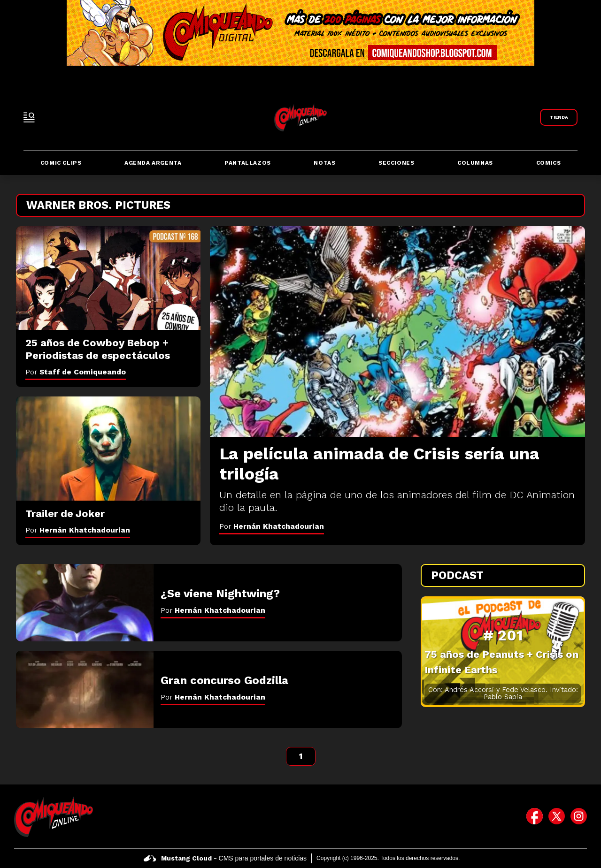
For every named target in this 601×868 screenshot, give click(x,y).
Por (272, 526)
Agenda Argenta (153, 163)
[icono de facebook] (535, 816)
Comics (549, 163)
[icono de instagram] (579, 816)
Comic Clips (61, 163)
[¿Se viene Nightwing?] (85, 603)
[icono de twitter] (557, 816)
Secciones (396, 163)
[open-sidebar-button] (29, 117)
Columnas (475, 163)
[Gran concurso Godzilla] (85, 689)
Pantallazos (248, 163)
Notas (324, 163)
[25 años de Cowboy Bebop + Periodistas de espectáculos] (108, 278)
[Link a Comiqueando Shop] (559, 117)
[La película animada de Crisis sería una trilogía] (397, 331)
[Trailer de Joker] (108, 449)
